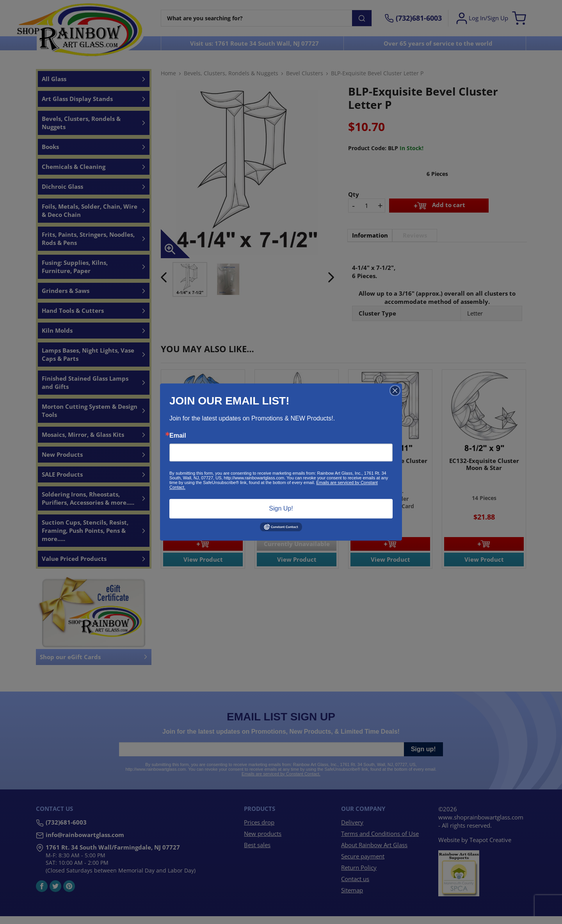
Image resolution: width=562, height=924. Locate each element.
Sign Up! (281, 508)
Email (178, 436)
